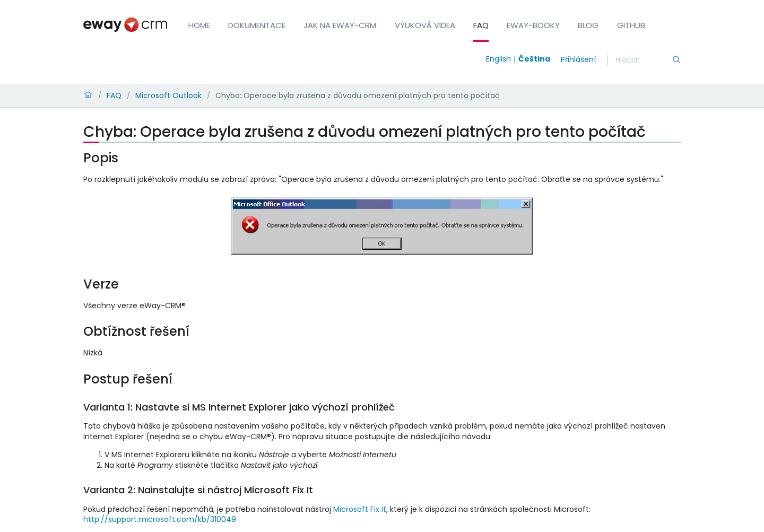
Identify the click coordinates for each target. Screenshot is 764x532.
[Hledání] (644, 60)
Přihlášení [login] (578, 59)
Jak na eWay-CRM (340, 25)
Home (199, 25)
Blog (588, 25)
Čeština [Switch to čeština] (534, 59)
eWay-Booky (533, 25)
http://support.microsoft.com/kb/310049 (160, 519)
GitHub (631, 25)
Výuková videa (425, 25)
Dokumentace (257, 25)
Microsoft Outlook (168, 95)
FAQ (481, 25)
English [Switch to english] (498, 59)
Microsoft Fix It (360, 509)
